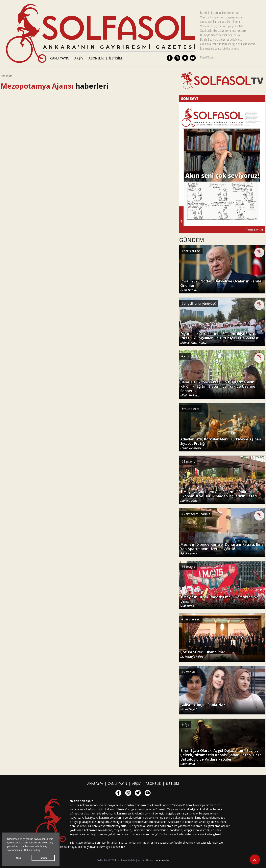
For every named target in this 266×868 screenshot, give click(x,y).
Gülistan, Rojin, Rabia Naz (203, 707)
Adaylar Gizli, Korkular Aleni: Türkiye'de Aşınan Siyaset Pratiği (221, 443)
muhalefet (192, 409)
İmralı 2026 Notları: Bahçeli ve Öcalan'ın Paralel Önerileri (221, 285)
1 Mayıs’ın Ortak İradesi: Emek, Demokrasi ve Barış (219, 601)
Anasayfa (7, 76)
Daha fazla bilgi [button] (32, 850)
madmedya (163, 860)
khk (186, 356)
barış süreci (192, 251)
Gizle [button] (19, 858)
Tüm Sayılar (255, 229)
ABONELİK (96, 58)
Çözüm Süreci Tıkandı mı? (203, 654)
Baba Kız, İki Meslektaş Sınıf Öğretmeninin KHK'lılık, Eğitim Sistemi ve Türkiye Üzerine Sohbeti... (218, 389)
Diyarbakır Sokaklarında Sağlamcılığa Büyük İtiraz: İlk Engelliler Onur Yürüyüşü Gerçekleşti (220, 338)
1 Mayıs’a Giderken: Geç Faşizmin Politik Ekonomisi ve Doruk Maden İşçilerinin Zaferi (219, 496)
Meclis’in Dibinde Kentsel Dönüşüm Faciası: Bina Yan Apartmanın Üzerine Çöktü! (222, 549)
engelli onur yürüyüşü (200, 303)
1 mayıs (189, 461)
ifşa (186, 725)
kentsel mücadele (197, 514)
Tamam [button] (43, 858)
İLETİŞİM (115, 58)
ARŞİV (79, 58)
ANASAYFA (95, 784)
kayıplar (189, 672)
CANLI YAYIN (60, 58)
